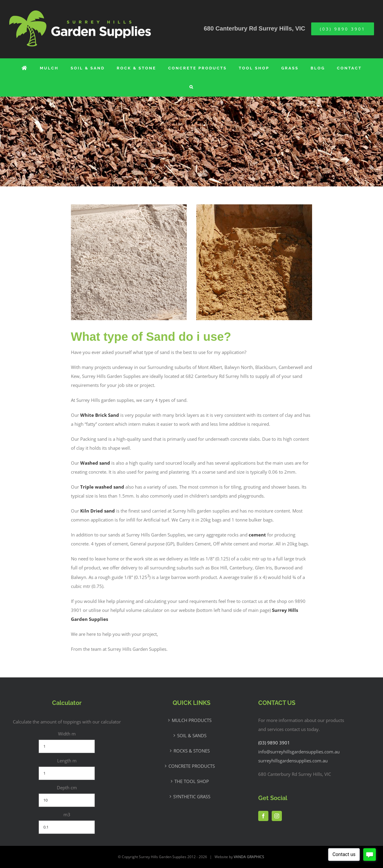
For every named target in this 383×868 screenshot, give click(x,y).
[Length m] (67, 773)
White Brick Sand (100, 415)
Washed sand (95, 463)
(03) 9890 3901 (274, 743)
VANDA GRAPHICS (249, 857)
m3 (67, 814)
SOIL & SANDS (192, 735)
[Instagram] (277, 816)
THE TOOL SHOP (192, 781)
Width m (67, 734)
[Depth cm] (67, 800)
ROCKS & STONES (192, 751)
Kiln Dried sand (98, 511)
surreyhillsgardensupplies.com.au (293, 761)
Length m (67, 761)
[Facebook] (263, 816)
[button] (192, 87)
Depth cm (67, 788)
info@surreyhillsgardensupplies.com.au (299, 752)
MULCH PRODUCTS (192, 720)
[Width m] (67, 746)
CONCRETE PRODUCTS (192, 766)
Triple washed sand (102, 487)
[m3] (67, 827)
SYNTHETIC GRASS (192, 796)
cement (257, 535)
